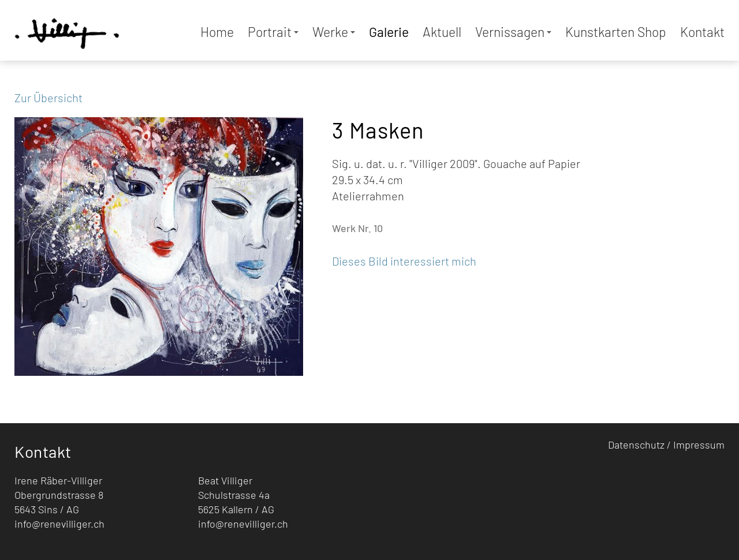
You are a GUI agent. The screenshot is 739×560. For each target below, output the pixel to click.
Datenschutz (636, 445)
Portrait (273, 32)
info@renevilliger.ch (59, 524)
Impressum (699, 445)
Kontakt (702, 32)
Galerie (389, 32)
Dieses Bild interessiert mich (404, 261)
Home (217, 32)
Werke (334, 32)
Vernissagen (513, 32)
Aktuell (442, 32)
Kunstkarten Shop (616, 32)
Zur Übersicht (48, 98)
